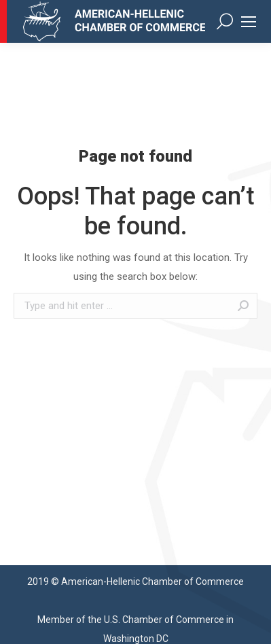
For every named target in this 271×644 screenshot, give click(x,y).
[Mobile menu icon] (249, 22)
